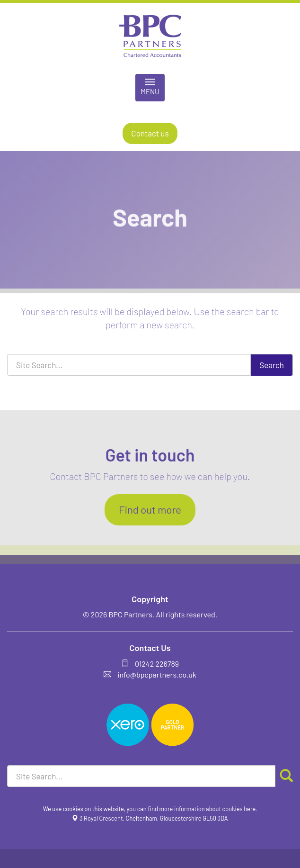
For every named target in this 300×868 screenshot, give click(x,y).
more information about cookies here (208, 809)
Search (272, 365)
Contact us (150, 133)
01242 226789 (157, 664)
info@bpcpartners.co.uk (157, 674)
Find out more (150, 509)
